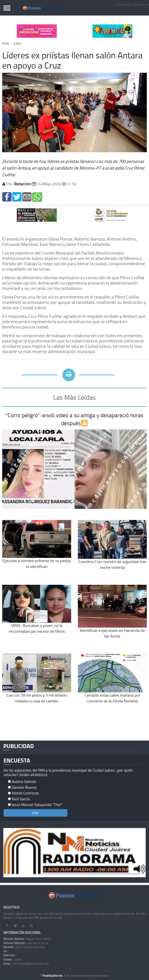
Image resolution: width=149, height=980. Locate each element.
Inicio (6, 43)
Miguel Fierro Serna (27, 939)
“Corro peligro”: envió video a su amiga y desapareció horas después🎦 (74, 419)
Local (17, 43)
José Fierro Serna (26, 943)
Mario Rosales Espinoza (24, 947)
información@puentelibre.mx (26, 964)
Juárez (13, 959)
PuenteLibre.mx (53, 976)
